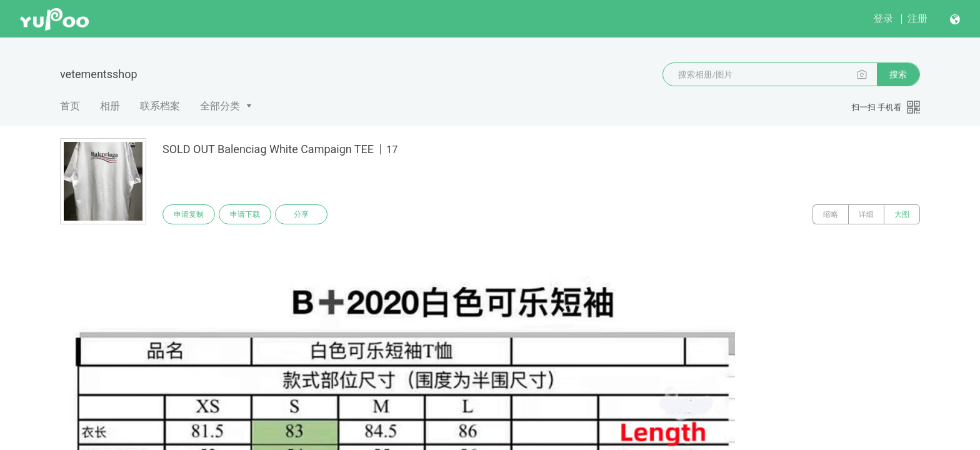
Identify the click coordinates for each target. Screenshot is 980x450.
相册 (110, 106)
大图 (902, 214)
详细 (866, 214)
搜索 (898, 74)
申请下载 (245, 214)
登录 (883, 18)
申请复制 (189, 214)
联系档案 (160, 106)
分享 (301, 214)
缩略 (831, 214)
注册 (917, 18)
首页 (70, 106)
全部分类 (220, 106)
